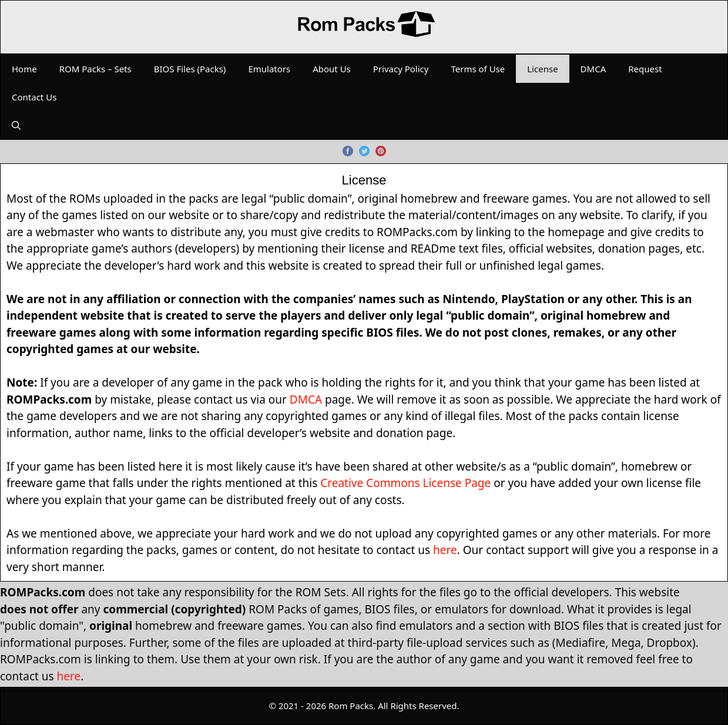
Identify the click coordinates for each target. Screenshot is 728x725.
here (445, 550)
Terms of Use (478, 69)
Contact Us (34, 97)
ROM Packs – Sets (95, 69)
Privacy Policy (401, 69)
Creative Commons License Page (405, 483)
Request (645, 69)
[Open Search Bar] (16, 125)
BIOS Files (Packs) (190, 69)
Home (24, 69)
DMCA (593, 69)
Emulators (269, 69)
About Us (332, 69)
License (542, 69)
